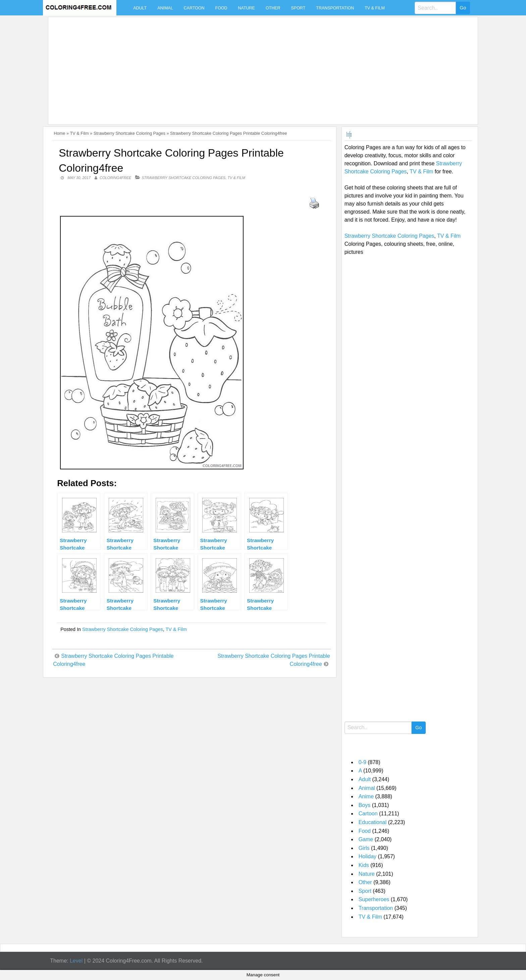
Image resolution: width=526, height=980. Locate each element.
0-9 (362, 762)
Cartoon (194, 8)
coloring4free (115, 178)
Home (59, 133)
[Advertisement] (252, 67)
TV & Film (375, 8)
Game (366, 839)
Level (76, 961)
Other (273, 8)
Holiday (367, 856)
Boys (365, 805)
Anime (366, 796)
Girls (364, 848)
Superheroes (374, 899)
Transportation (335, 8)
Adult (140, 8)
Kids (364, 865)
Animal (165, 8)
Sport (298, 8)
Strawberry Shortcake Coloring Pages (129, 133)
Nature (247, 8)
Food (221, 8)
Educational (373, 822)
